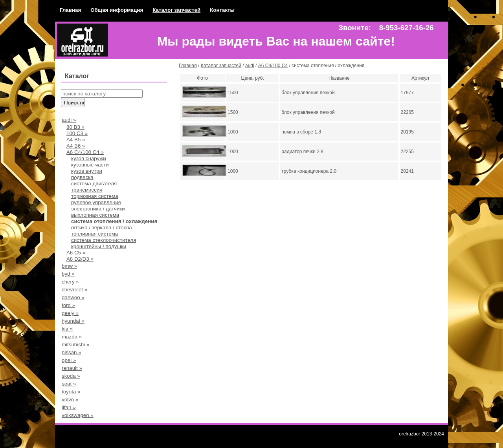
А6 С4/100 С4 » (85, 152)
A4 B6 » (76, 146)
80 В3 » (75, 127)
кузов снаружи (89, 158)
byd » (68, 274)
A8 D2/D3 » (80, 259)
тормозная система (95, 196)
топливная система (95, 234)
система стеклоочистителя (104, 240)
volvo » (70, 400)
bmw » (69, 266)
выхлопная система (95, 215)
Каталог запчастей (176, 10)
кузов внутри (87, 171)
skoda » (71, 376)
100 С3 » (77, 133)
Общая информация (117, 10)
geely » (70, 313)
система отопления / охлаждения (114, 221)
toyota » (71, 392)
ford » (68, 305)
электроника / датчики (98, 209)
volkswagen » (78, 415)
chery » (70, 282)
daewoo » (73, 297)
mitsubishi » (75, 345)
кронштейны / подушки (99, 246)
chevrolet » (74, 290)
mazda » (72, 337)
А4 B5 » (76, 140)
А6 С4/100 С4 (273, 66)
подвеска (82, 177)
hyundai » (73, 321)
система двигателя (94, 184)
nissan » (72, 352)
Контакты (222, 10)
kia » (67, 329)
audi (250, 66)
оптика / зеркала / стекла (102, 228)
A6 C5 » (76, 253)
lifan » (69, 407)
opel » (69, 360)
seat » (69, 384)
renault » (72, 368)
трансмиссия (87, 190)
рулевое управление (96, 202)
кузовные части (90, 165)
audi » (69, 120)
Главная (70, 10)
